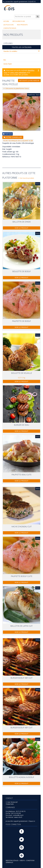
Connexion (35, 3)
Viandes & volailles (21, 51)
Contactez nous (10, 28)
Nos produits (22, 25)
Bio (5, 60)
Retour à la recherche (29, 80)
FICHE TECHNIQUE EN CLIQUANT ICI (18, 141)
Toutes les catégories (22, 47)
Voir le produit (21, 228)
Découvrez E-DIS (19, 21)
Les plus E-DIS (9, 25)
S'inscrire (27, 3)
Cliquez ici (32, 2)
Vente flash (8, 64)
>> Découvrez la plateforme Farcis (16, 88)
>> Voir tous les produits (26, 178)
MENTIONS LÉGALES (12, 860)
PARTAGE (8, 134)
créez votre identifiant (18, 72)
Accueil (6, 21)
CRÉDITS (22, 860)
